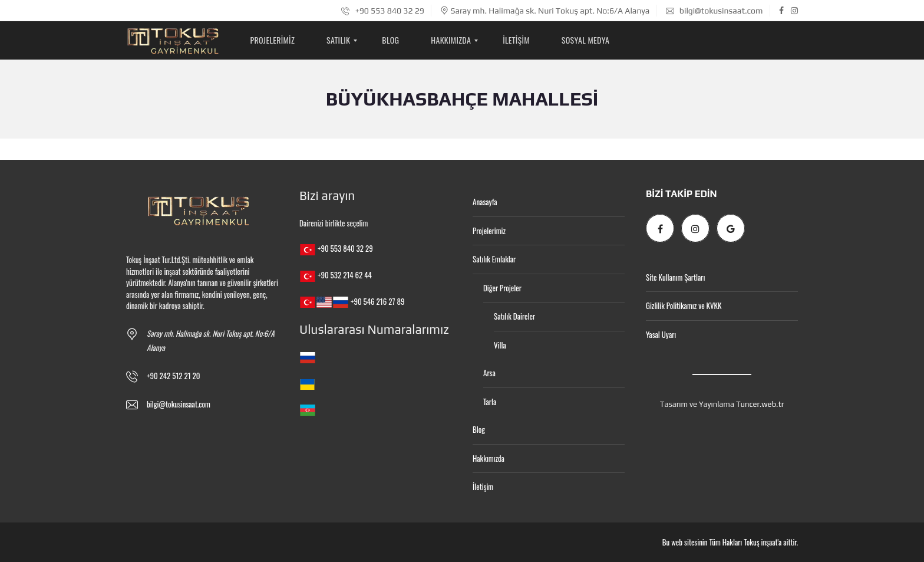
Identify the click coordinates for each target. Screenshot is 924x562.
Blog (479, 429)
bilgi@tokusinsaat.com (715, 11)
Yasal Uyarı (661, 334)
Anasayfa (485, 202)
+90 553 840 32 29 (383, 11)
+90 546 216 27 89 (377, 301)
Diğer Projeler (502, 288)
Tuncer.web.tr (760, 404)
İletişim (483, 487)
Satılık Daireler (514, 316)
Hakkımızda (489, 458)
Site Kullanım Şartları (675, 277)
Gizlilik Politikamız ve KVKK (684, 305)
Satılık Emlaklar (494, 259)
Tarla (490, 402)
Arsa (489, 373)
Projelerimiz (489, 231)
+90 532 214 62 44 (345, 275)
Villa (500, 345)
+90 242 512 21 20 (174, 376)
